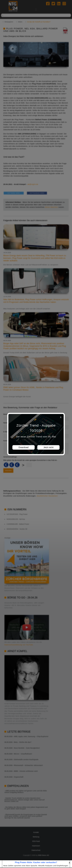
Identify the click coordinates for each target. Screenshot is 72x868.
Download (24, 447)
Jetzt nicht (48, 447)
